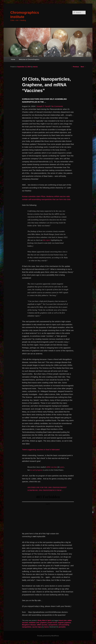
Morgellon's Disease (29, 625)
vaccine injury (37, 627)
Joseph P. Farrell (43, 106)
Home (13, 59)
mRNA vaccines (42, 625)
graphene (44, 623)
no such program (36, 470)
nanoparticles (53, 625)
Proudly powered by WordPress (48, 636)
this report (47, 240)
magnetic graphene (64, 623)
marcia (35, 67)
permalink (62, 627)
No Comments (57, 106)
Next (83, 67)
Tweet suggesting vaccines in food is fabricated (41, 450)
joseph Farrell (52, 623)
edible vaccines (52, 467)
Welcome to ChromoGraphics (29, 59)
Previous (75, 67)
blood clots (63, 620)
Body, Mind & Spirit (44, 620)
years (62, 467)
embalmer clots (34, 623)
